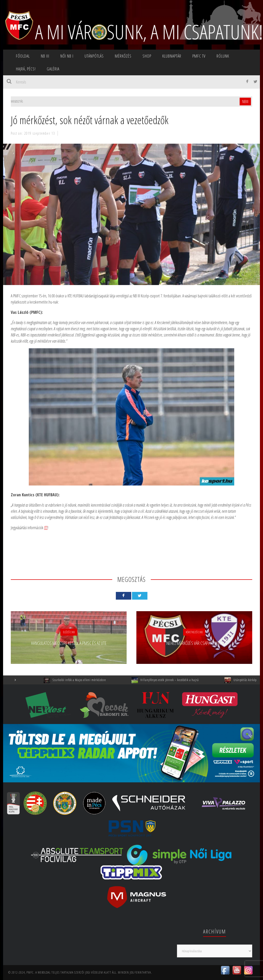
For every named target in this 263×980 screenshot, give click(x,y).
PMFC (30, 972)
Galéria (53, 69)
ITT (46, 528)
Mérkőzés (123, 56)
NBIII (245, 102)
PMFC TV (199, 56)
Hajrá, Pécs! (26, 69)
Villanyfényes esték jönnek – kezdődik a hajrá (176, 680)
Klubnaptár (172, 56)
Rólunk (223, 56)
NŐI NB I (67, 56)
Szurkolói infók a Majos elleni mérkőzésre (86, 680)
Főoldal (23, 56)
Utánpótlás (94, 56)
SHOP (147, 56)
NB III (45, 56)
